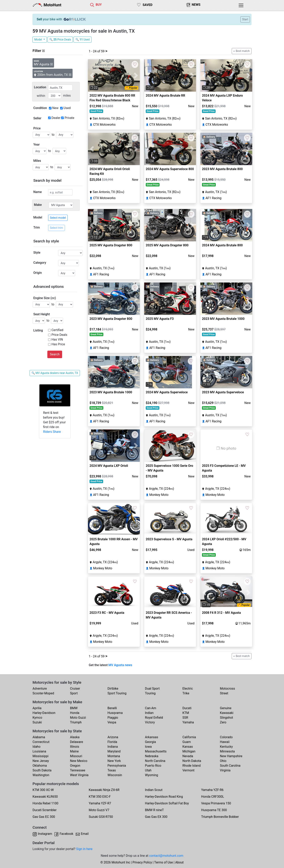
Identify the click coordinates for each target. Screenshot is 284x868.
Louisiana (39, 751)
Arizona (113, 737)
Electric (188, 689)
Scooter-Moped (43, 693)
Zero (223, 722)
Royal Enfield (154, 718)
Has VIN (57, 339)
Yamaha (188, 722)
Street (224, 693)
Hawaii (225, 742)
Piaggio (113, 718)
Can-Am (151, 708)
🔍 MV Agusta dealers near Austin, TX (55, 373)
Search (55, 354)
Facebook (66, 834)
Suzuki (37, 722)
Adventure (40, 689)
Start (245, 19)
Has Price (58, 344)
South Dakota (42, 770)
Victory (150, 722)
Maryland (114, 751)
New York (114, 761)
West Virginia (79, 775)
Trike (186, 693)
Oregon (75, 766)
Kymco (37, 718)
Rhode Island (192, 766)
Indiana (113, 747)
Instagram (45, 834)
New (55, 108)
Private (69, 118)
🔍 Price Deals (60, 40)
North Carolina (155, 761)
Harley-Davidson (44, 713)
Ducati (187, 708)
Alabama (39, 737)
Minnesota (227, 751)
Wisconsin (115, 775)
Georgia (150, 742)
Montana (114, 756)
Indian (149, 713)
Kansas (188, 747)
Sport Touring (117, 693)
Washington (41, 775)
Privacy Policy (142, 862)
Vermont (188, 770)
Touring (150, 693)
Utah (148, 770)
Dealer (56, 118)
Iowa (148, 747)
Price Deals (59, 335)
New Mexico (79, 761)
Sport (74, 693)
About (179, 862)
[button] (92, 75)
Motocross (227, 689)
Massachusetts (156, 751)
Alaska (75, 737)
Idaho (36, 747)
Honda (75, 713)
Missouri (76, 756)
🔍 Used (82, 40)
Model (38, 40)
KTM (186, 713)
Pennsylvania (117, 766)
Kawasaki (227, 713)
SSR (185, 718)
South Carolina (230, 766)
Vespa (112, 722)
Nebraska (152, 756)
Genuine (226, 708)
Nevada (188, 756)
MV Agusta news (120, 665)
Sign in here (84, 849)
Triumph (76, 722)
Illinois (75, 747)
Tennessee (78, 770)
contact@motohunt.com (166, 856)
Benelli (112, 708)
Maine (74, 751)
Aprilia (37, 708)
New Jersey (41, 761)
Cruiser (75, 689)
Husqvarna (115, 713)
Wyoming (152, 775)
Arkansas (152, 737)
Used (67, 108)
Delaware (77, 742)
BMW (74, 708)
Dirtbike (113, 689)
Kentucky (226, 747)
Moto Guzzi (78, 718)
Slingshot (227, 718)
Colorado (226, 737)
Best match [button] (242, 51)
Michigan (189, 751)
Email (85, 834)
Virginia (225, 770)
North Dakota (192, 761)
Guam (187, 742)
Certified (57, 330)
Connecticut (41, 742)
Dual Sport (152, 689)
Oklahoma (40, 766)
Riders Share (52, 432)
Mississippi (41, 756)
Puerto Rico (153, 766)
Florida (112, 742)
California (189, 737)
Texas (112, 770)
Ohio (223, 761)
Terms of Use (164, 862)
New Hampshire (231, 756)
